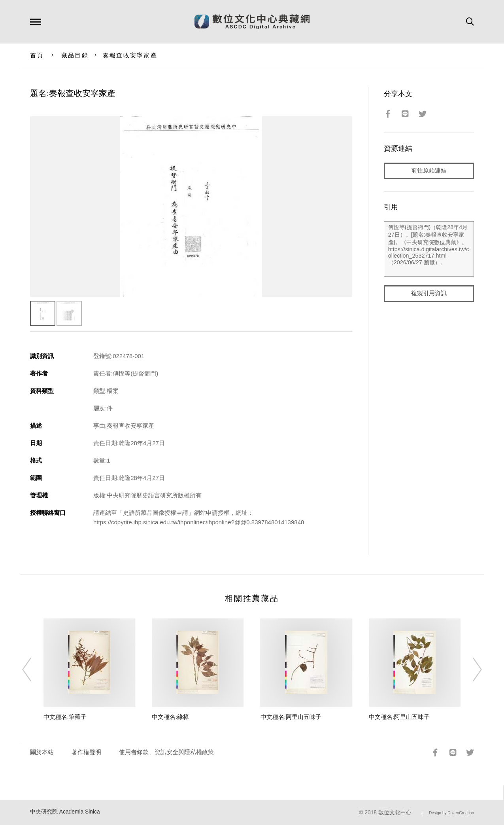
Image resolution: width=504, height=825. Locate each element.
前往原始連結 (429, 171)
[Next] (470, 669)
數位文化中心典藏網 (252, 22)
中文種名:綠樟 (170, 717)
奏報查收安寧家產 (130, 55)
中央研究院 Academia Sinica (65, 812)
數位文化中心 (395, 813)
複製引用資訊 (429, 293)
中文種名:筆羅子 (65, 717)
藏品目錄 (75, 55)
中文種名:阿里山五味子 (291, 717)
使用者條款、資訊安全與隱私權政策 (166, 752)
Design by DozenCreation (451, 813)
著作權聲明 (86, 752)
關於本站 (42, 752)
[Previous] (34, 669)
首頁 (37, 55)
